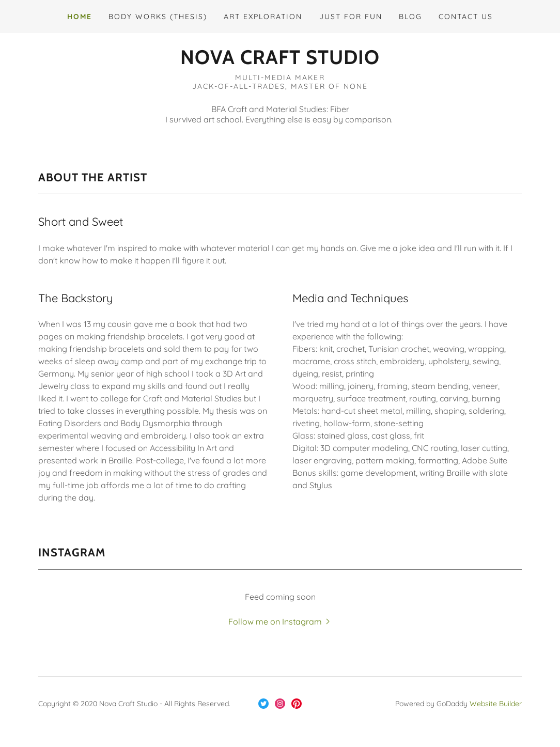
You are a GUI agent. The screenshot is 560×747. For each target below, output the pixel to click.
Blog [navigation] (410, 17)
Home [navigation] (80, 17)
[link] (263, 704)
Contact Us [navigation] (466, 17)
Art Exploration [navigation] (263, 17)
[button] (280, 57)
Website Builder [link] (496, 704)
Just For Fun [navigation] (351, 17)
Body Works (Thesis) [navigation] (158, 17)
